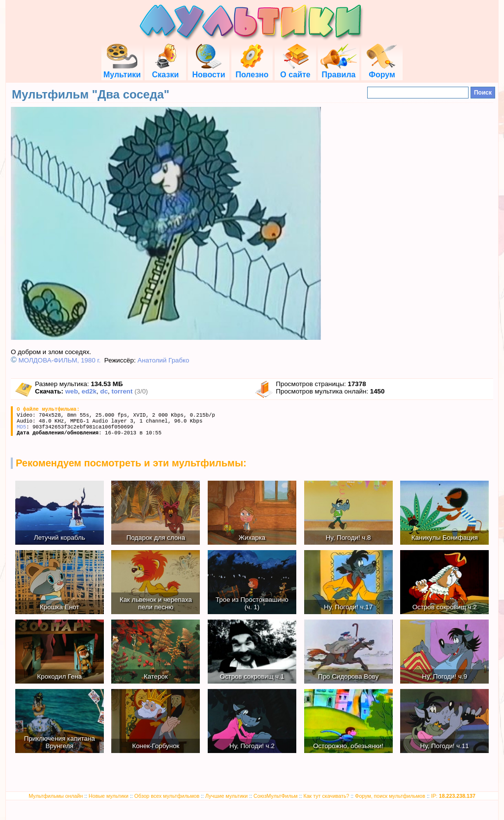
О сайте (295, 70)
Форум (382, 70)
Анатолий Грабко (163, 360)
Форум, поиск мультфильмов (390, 796)
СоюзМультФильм (276, 796)
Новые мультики (109, 796)
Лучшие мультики (226, 796)
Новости (208, 70)
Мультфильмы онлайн (56, 796)
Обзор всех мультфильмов (167, 796)
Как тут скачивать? (326, 796)
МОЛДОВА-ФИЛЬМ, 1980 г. (60, 360)
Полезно (252, 70)
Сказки (165, 70)
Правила (339, 70)
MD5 (21, 427)
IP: (453, 796)
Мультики (122, 70)
